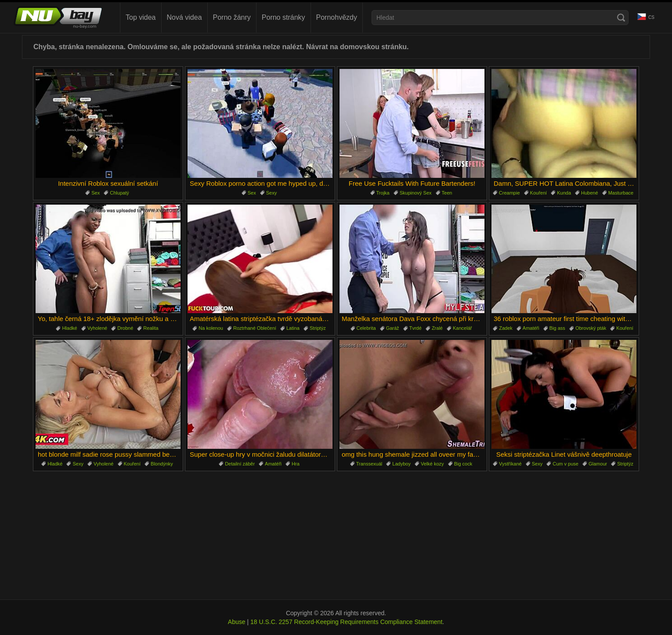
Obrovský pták (591, 328)
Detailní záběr (240, 464)
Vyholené (97, 328)
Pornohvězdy (337, 17)
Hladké (69, 328)
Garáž (393, 328)
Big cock (463, 464)
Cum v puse (565, 464)
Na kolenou (211, 328)
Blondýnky (162, 464)
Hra (296, 464)
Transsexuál (369, 464)
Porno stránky (284, 17)
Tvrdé (415, 328)
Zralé (437, 328)
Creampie (509, 193)
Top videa (141, 17)
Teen (447, 193)
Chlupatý (119, 193)
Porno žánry (232, 17)
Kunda (564, 193)
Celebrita (366, 328)
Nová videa (184, 17)
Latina (293, 328)
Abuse (237, 622)
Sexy (271, 193)
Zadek (506, 328)
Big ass (557, 328)
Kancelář (462, 328)
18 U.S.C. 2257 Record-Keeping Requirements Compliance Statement (346, 622)
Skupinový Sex (416, 193)
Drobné (125, 328)
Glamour (598, 464)
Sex (96, 193)
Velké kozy (432, 464)
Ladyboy (401, 464)
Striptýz (318, 328)
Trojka (383, 193)
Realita (151, 328)
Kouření (539, 193)
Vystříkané (510, 464)
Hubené (590, 193)
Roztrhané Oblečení (255, 328)
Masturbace (621, 193)
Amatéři (531, 328)
